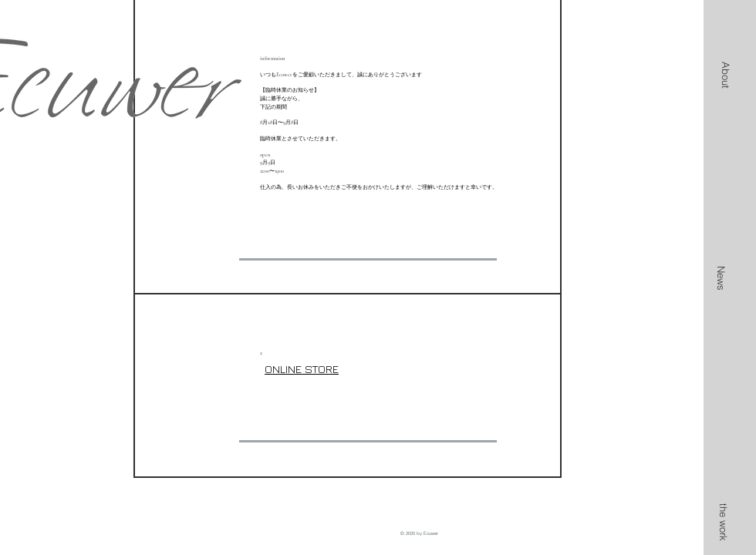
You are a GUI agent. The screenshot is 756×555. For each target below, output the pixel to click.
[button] (726, 75)
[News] (721, 278)
